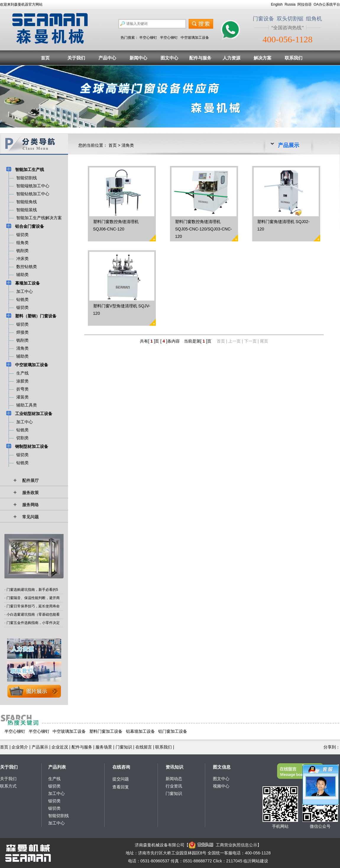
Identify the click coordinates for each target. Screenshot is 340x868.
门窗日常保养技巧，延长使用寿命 (33, 606)
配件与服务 (200, 58)
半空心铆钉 (148, 38)
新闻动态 (174, 779)
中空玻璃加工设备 (195, 38)
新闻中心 (138, 58)
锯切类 (54, 786)
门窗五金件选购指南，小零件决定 (33, 623)
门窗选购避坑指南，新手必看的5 (32, 590)
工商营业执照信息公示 (223, 845)
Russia (290, 4)
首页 (45, 58)
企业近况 (60, 747)
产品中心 (107, 58)
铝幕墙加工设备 (140, 731)
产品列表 (57, 767)
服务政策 (30, 493)
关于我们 (76, 58)
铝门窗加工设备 (173, 731)
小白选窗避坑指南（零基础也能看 (33, 614)
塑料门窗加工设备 (106, 731)
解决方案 (263, 58)
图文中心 (169, 58)
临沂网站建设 (256, 861)
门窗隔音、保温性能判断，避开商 (33, 598)
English (277, 4)
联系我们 (294, 58)
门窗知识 (124, 747)
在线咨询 (121, 767)
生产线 (54, 779)
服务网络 (30, 505)
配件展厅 (30, 480)
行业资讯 (174, 786)
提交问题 (121, 779)
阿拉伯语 (305, 4)
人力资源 (231, 58)
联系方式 (8, 786)
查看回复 (121, 787)
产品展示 (40, 747)
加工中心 (56, 793)
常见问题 (30, 517)
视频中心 (221, 786)
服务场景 (104, 747)
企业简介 (20, 747)
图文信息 (222, 767)
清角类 (128, 145)
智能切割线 (59, 816)
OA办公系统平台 (327, 4)
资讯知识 (174, 767)
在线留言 (144, 747)
